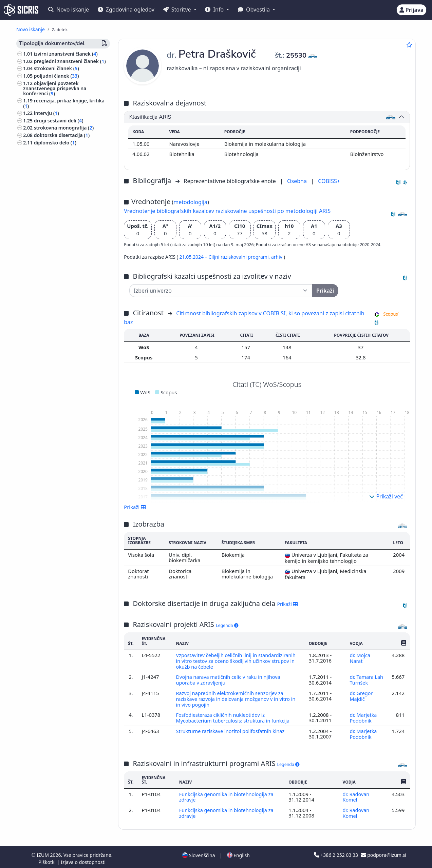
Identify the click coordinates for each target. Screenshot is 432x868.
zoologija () (37, 307)
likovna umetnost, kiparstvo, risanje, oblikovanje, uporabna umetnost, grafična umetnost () (65, 369)
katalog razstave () (57, 162)
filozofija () (36, 382)
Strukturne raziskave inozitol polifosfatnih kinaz (232, 729)
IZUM (43, 852)
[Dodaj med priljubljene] (409, 45)
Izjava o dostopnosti (83, 859)
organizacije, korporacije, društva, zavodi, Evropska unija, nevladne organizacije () (62, 459)
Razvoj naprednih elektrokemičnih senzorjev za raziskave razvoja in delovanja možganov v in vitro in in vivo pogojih (237, 698)
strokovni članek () (57, 68)
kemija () (34, 407)
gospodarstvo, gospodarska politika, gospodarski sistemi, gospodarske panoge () (65, 394)
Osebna (298, 181)
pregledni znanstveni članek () (70, 61)
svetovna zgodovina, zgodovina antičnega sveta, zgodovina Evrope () (63, 441)
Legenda (227, 625)
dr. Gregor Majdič (361, 695)
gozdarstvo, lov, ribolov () (53, 429)
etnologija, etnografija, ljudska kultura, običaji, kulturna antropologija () (58, 332)
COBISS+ (329, 181)
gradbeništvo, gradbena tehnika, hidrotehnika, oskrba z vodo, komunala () (61, 534)
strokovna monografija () (64, 128)
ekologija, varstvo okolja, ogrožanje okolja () (64, 347)
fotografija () (40, 275)
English (238, 852)
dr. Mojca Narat (360, 658)
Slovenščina (199, 852)
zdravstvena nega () (47, 421)
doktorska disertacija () (62, 135)
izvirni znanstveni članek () (66, 54)
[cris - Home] (21, 10)
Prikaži (135, 507)
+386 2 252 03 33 (337, 852)
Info (215, 9)
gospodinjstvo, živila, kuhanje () (61, 546)
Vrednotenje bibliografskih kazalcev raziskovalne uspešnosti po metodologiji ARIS (227, 211)
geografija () (38, 580)
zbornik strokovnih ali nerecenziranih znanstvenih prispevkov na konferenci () (56, 205)
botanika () (37, 414)
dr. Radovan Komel (356, 794)
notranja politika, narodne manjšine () (65, 493)
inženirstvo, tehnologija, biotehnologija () (51, 506)
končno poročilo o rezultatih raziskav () (61, 152)
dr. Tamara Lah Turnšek (364, 679)
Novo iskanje (69, 9)
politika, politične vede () (53, 357)
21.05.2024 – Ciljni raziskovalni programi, (225, 257)
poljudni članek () (57, 76)
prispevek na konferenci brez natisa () (62, 234)
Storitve (178, 9)
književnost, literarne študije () (60, 573)
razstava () (47, 217)
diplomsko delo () (55, 143)
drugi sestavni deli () (59, 121)
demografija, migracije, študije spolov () (67, 481)
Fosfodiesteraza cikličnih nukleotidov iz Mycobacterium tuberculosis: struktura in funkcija (235, 716)
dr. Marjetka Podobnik (363, 716)
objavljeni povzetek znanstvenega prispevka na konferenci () (55, 88)
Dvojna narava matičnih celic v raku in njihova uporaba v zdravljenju (229, 679)
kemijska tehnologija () (51, 553)
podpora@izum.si (383, 852)
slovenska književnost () (52, 471)
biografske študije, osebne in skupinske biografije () (56, 317)
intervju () (46, 113)
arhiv (277, 257)
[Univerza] (221, 291)
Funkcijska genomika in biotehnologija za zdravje (227, 794)
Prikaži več (386, 496)
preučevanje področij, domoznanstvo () (66, 284)
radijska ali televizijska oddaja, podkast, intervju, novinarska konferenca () (63, 174)
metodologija (190, 202)
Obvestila (255, 9)
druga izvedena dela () (61, 244)
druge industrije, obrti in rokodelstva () (66, 563)
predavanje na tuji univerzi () (68, 225)
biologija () (38, 267)
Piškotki (48, 859)
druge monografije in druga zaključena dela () (61, 190)
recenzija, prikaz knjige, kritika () (64, 103)
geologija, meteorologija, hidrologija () (65, 297)
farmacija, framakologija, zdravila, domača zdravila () (62, 518)
